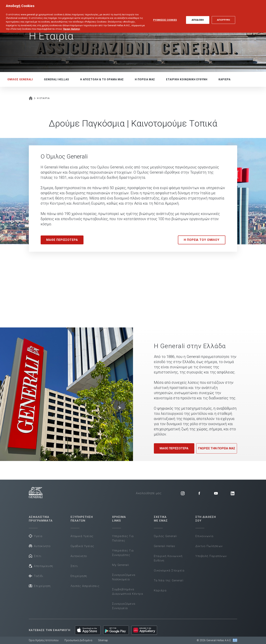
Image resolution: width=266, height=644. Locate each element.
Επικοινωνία (204, 536)
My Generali (121, 565)
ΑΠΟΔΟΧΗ (198, 16)
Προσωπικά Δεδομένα (78, 640)
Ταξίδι (36, 576)
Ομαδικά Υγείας (82, 546)
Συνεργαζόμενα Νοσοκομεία (124, 577)
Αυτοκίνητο (40, 546)
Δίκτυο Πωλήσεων (209, 546)
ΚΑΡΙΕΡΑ (225, 79)
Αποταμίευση (41, 566)
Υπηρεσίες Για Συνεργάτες (123, 553)
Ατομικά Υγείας (82, 536)
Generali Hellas (165, 546)
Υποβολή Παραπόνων (211, 556)
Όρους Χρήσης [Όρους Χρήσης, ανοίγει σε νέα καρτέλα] (72, 25)
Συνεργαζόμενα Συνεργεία (124, 606)
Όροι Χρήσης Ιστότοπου (44, 640)
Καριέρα (160, 590)
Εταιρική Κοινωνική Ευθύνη (168, 558)
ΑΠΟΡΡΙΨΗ (223, 16)
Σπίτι (35, 556)
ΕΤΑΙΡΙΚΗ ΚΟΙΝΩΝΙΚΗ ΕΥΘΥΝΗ (187, 79)
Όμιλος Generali (166, 536)
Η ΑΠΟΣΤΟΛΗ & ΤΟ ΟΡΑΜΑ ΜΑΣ (102, 79)
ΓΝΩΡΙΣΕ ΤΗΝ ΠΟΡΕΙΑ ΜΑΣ (217, 448)
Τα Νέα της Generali (169, 580)
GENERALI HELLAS (57, 79)
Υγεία (36, 536)
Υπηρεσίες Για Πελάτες (123, 538)
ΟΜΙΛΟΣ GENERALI (20, 79)
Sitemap (103, 640)
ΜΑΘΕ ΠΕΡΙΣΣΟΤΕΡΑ (174, 448)
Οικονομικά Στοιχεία (169, 570)
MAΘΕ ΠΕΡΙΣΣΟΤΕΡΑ (62, 240)
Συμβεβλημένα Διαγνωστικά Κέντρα (128, 592)
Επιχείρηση (40, 586)
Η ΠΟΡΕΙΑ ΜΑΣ (145, 79)
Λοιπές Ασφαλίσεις (85, 586)
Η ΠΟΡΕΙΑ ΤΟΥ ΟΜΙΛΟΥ (202, 240)
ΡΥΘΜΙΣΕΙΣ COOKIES (165, 16)
